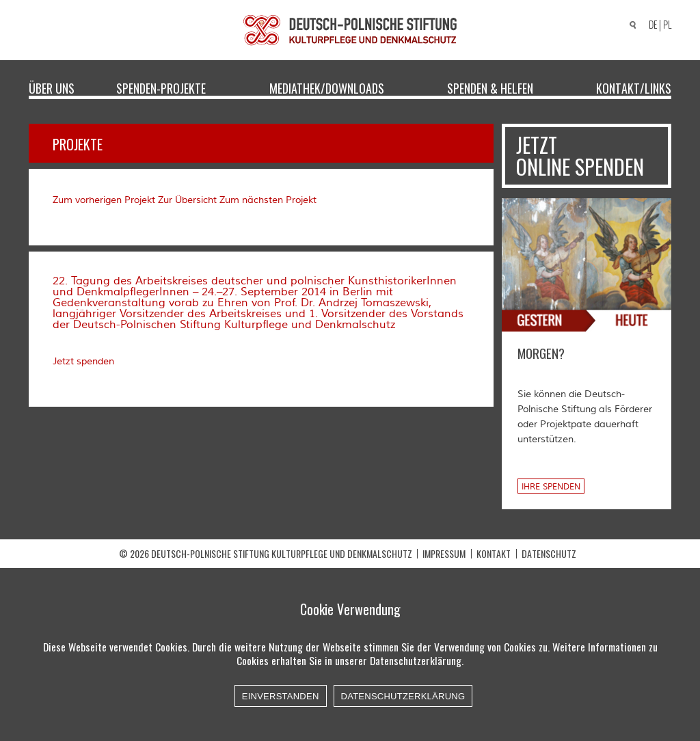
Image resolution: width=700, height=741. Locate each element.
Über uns (52, 87)
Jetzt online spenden (580, 156)
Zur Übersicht (187, 200)
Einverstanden (281, 696)
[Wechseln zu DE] (651, 26)
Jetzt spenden (83, 362)
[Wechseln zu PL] (669, 25)
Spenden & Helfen (490, 87)
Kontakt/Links (634, 87)
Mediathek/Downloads (327, 87)
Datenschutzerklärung (403, 696)
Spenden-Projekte (161, 87)
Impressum (444, 553)
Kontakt (494, 553)
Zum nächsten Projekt (268, 200)
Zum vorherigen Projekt (104, 200)
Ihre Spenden (551, 487)
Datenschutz (549, 553)
